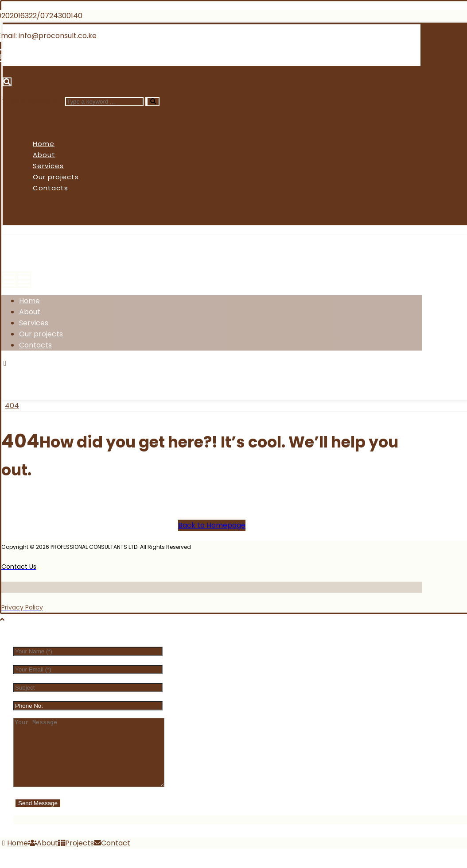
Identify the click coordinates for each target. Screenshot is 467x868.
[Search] (152, 102)
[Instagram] (86, 374)
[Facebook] (20, 374)
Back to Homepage (212, 525)
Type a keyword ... (33, 101)
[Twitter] (53, 374)
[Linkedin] (109, 56)
